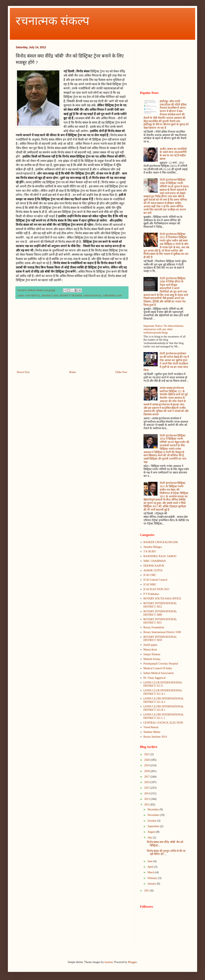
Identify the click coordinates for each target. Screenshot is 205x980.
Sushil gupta (150, 645)
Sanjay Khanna (152, 654)
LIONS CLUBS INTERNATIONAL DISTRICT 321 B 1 (164, 708)
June (150, 861)
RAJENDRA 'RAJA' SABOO (160, 556)
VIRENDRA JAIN (112, 296)
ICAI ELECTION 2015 (157, 589)
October (152, 821)
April (151, 867)
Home (73, 372)
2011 (147, 891)
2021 (147, 754)
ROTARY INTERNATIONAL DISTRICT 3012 (160, 605)
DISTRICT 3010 (50, 296)
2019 (147, 765)
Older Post (121, 372)
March (151, 872)
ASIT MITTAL (33, 296)
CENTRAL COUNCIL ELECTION (163, 723)
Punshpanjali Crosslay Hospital (161, 664)
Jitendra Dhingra (153, 547)
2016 (147, 782)
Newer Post (23, 372)
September (154, 826)
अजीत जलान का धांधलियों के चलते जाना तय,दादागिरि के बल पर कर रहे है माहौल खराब (173, 154)
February (153, 878)
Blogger (132, 962)
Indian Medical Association (159, 673)
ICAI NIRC (150, 585)
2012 (147, 805)
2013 (147, 799)
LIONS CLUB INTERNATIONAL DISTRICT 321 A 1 (163, 692)
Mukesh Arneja (152, 659)
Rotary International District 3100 (162, 632)
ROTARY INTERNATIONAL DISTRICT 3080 (160, 613)
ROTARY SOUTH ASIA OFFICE (162, 599)
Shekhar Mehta (152, 732)
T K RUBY (150, 551)
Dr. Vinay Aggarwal (155, 678)
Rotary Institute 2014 (155, 737)
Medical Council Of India (158, 668)
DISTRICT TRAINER (71, 296)
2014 (147, 793)
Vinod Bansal (151, 727)
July (150, 838)
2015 (147, 788)
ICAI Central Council (155, 580)
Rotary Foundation (154, 627)
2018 (147, 771)
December (153, 809)
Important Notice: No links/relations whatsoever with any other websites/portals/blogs (164, 329)
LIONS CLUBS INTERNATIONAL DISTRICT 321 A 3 (164, 700)
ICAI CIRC (150, 575)
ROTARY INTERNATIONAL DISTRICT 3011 (160, 621)
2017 (147, 777)
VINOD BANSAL (92, 296)
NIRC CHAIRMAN (155, 561)
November (154, 815)
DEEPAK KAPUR (154, 566)
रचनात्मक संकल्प (53, 21)
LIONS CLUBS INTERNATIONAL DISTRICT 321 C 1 (164, 716)
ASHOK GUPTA (153, 570)
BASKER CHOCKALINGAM (161, 542)
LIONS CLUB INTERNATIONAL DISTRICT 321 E (163, 684)
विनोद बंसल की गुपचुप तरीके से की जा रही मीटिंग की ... (166, 853)
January (152, 884)
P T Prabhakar (151, 594)
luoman (109, 962)
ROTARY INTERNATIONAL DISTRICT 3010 (160, 639)
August (152, 832)
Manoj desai (150, 650)
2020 (147, 760)
